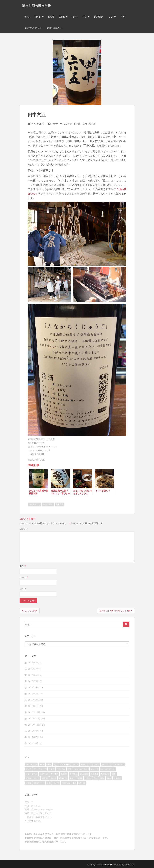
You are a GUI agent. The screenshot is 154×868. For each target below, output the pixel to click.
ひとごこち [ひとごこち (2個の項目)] (107, 764)
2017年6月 (33, 743)
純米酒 (92, 124)
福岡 (85, 124)
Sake (123, 17)
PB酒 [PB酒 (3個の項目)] (49, 764)
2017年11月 (34, 718)
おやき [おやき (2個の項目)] (75, 764)
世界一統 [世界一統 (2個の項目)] (44, 774)
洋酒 (85, 17)
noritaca (54, 124)
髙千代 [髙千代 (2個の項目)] (82, 783)
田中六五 (59, 504)
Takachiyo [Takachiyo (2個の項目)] (65, 764)
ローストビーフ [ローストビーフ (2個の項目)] (108, 769)
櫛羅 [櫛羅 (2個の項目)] (80, 778)
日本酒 (38, 17)
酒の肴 (51, 17)
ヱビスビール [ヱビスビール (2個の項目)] (31, 774)
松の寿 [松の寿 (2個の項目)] (53, 778)
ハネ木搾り (48, 504)
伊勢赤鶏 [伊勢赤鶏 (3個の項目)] (54, 774)
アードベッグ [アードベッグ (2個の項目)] (40, 769)
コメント (24, 529)
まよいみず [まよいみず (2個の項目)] (119, 764)
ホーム (27, 17)
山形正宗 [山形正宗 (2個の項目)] (105, 774)
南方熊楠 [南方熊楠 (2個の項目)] (84, 774)
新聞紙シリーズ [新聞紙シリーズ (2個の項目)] (32, 778)
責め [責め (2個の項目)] (109, 778)
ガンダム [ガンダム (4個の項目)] (61, 769)
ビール (75, 17)
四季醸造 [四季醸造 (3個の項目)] (95, 774)
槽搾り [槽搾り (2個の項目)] (73, 778)
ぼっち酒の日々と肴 (36, 6)
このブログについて (33, 28)
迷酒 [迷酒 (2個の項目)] (49, 783)
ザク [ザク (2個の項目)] (70, 769)
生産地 (62, 17)
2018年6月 (33, 675)
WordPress (129, 865)
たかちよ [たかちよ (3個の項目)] (85, 764)
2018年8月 (33, 663)
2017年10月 (34, 725)
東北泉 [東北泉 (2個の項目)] (45, 778)
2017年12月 (34, 712)
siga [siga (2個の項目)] (56, 764)
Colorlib (109, 865)
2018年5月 (33, 681)
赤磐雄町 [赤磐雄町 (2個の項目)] (117, 778)
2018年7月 (33, 669)
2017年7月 (33, 737)
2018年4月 (33, 687)
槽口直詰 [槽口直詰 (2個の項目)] (63, 778)
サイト (23, 589)
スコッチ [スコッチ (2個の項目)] (95, 769)
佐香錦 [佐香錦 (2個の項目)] (64, 774)
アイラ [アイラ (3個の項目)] (29, 769)
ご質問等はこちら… (55, 28)
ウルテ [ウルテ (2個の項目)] (51, 769)
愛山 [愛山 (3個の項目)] (114, 774)
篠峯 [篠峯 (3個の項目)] (102, 778)
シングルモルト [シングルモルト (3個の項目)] (81, 769)
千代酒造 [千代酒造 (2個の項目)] (73, 774)
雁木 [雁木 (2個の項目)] (74, 783)
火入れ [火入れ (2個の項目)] (88, 778)
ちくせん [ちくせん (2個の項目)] (95, 764)
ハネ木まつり (35, 504)
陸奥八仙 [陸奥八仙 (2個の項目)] (66, 783)
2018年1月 (33, 706)
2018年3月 (33, 694)
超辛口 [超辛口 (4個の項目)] (29, 783)
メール (24, 577)
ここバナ (112, 17)
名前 (23, 566)
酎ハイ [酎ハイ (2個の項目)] (56, 783)
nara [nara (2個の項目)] (42, 764)
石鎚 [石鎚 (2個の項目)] (95, 778)
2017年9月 (33, 731)
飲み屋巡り (99, 17)
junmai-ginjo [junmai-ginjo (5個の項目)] (31, 764)
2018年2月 (33, 700)
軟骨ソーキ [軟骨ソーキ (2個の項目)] (39, 783)
